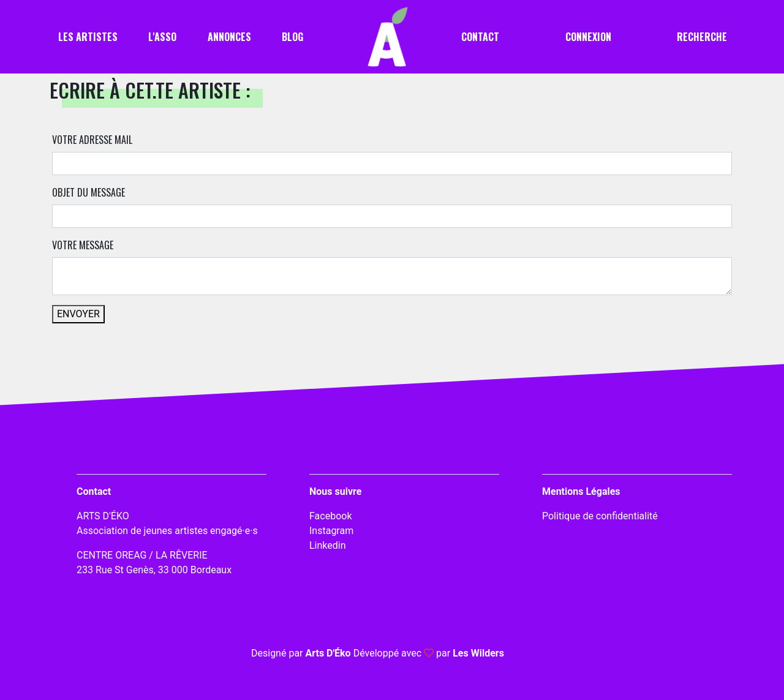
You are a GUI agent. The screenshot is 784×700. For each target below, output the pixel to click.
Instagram (331, 531)
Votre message (83, 245)
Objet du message (89, 192)
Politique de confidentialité (600, 516)
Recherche (702, 37)
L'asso (162, 37)
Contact (480, 37)
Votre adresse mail (92, 140)
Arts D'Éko (328, 653)
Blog (292, 37)
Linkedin (328, 545)
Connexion (588, 37)
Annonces (229, 37)
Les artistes (88, 37)
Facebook (330, 516)
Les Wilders (478, 653)
